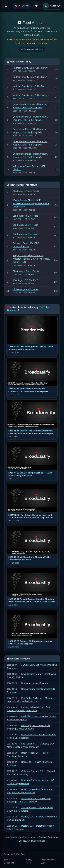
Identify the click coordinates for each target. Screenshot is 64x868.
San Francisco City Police (25, 216)
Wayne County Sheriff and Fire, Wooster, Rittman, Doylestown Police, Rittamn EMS (31, 203)
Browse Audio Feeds (33, 49)
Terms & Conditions (9, 861)
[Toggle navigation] (6, 6)
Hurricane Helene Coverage (35, 683)
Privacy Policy (28, 861)
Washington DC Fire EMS (25, 280)
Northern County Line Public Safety (30, 68)
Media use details (36, 841)
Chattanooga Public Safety (26, 191)
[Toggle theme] (36, 6)
